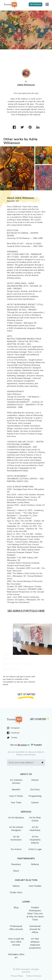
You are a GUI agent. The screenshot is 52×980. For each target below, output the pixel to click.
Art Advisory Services (16, 782)
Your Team (16, 803)
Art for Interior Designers (16, 829)
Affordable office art (16, 956)
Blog (16, 908)
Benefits (16, 790)
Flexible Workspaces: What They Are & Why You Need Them (35, 914)
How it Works (16, 796)
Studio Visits (16, 892)
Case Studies (35, 886)
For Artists (16, 849)
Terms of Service (34, 976)
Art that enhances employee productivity (35, 943)
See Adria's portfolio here (26, 611)
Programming (35, 796)
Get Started (35, 4)
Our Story (35, 790)
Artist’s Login (35, 849)
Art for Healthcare (35, 829)
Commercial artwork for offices (35, 929)
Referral (35, 864)
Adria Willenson (26, 85)
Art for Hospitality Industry (35, 840)
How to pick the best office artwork (16, 942)
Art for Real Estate (35, 819)
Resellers (16, 864)
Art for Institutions (16, 838)
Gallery (16, 886)
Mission (35, 780)
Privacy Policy (17, 976)
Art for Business (16, 818)
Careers (35, 803)
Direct (16, 871)
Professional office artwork (16, 928)
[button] (47, 4)
